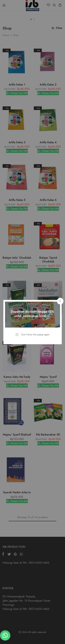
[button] (5, 635)
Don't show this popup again (35, 334)
